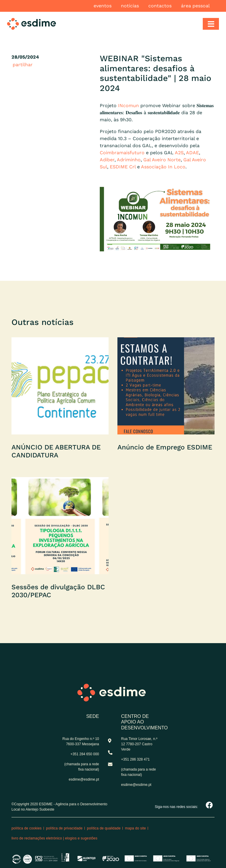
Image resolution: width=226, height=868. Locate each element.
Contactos (160, 6)
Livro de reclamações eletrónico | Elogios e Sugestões (54, 838)
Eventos (103, 6)
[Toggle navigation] (211, 24)
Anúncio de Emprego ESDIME (165, 447)
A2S (179, 153)
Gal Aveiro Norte (162, 160)
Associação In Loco (163, 167)
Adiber (107, 160)
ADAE (192, 153)
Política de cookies (27, 828)
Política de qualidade (104, 828)
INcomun (128, 106)
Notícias (130, 6)
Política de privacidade (64, 828)
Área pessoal (195, 6)
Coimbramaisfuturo (122, 153)
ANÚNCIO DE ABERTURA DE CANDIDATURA (56, 451)
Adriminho (129, 160)
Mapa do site (136, 828)
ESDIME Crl (123, 167)
